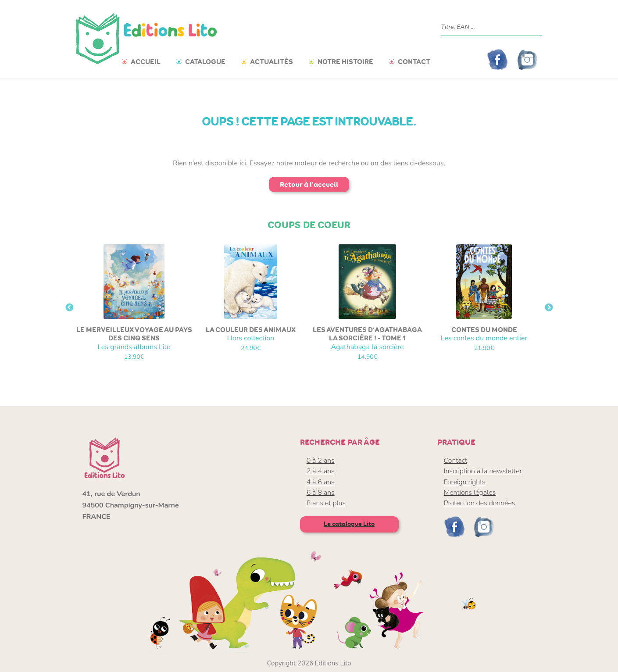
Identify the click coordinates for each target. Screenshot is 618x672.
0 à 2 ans (321, 461)
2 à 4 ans (321, 471)
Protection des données (480, 503)
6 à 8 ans (321, 493)
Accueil (146, 62)
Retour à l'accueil (309, 184)
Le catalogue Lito (349, 524)
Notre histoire (345, 62)
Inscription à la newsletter (483, 471)
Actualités (271, 62)
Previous (69, 308)
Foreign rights (465, 482)
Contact (414, 62)
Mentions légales (470, 493)
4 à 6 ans (321, 482)
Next (549, 308)
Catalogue (205, 62)
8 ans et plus (326, 503)
